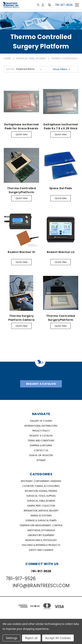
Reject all (31, 638)
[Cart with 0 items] (49, 5)
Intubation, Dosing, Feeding (41, 491)
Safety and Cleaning (41, 550)
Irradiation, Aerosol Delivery (41, 511)
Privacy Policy (41, 431)
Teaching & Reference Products (41, 545)
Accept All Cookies (58, 638)
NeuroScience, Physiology (41, 540)
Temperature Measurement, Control (41, 525)
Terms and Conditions (41, 441)
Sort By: (10, 69)
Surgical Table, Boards (41, 501)
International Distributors (41, 426)
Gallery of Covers (41, 421)
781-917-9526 (64, 5)
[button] (62, 69)
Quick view (21, 134)
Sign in (33, 455)
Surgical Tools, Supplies (41, 496)
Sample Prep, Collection (41, 506)
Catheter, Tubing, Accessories (41, 486)
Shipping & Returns (41, 445)
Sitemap (41, 460)
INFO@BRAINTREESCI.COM (41, 586)
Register (48, 455)
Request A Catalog (41, 384)
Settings (12, 638)
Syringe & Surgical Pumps (41, 520)
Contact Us (41, 450)
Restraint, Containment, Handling (41, 481)
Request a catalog (41, 436)
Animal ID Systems (41, 516)
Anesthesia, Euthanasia (41, 530)
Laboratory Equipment (41, 535)
